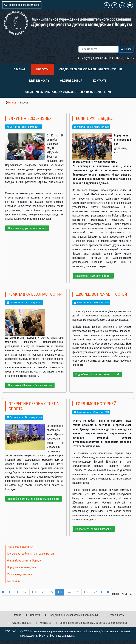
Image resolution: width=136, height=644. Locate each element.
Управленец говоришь (20, 574)
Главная (20, 69)
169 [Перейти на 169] (25, 592)
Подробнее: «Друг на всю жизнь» (27, 228)
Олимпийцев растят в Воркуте (24, 561)
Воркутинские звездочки (22, 567)
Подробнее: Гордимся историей (94, 529)
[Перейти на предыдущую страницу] (9, 592)
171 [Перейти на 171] (42, 592)
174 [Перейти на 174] (69, 592)
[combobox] (99, 49)
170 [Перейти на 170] (34, 592)
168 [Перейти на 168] (16, 592)
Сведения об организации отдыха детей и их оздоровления (68, 92)
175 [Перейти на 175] (77, 592)
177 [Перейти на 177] (95, 592)
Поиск (107, 44)
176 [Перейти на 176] (86, 592)
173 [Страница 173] (60, 592)
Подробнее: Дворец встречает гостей (97, 374)
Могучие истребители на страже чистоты (31, 554)
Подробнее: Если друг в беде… (93, 276)
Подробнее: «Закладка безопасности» (30, 385)
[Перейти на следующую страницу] (102, 592)
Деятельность (39, 81)
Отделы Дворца (71, 81)
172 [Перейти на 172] (51, 592)
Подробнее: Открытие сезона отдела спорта (34, 499)
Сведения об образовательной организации (91, 69)
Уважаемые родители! (20, 547)
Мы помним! (14, 581)
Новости (42, 69)
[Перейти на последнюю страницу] (108, 592)
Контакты (100, 81)
